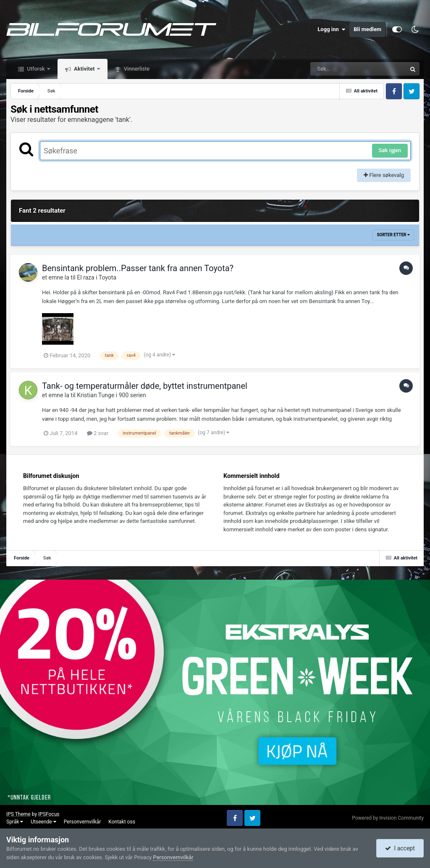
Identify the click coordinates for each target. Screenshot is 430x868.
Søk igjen (390, 150)
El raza (85, 277)
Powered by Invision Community (388, 818)
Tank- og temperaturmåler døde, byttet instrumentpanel (145, 386)
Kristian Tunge (96, 395)
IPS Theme (18, 814)
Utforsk (36, 69)
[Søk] (338, 69)
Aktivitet (84, 69)
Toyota (107, 277)
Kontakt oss (122, 822)
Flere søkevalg (384, 175)
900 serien (132, 395)
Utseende (43, 822)
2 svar (98, 433)
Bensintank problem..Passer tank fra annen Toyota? (138, 268)
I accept (400, 848)
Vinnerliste (136, 69)
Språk (15, 822)
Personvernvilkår (83, 822)
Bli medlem (367, 29)
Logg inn (331, 29)
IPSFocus (49, 814)
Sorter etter (393, 235)
